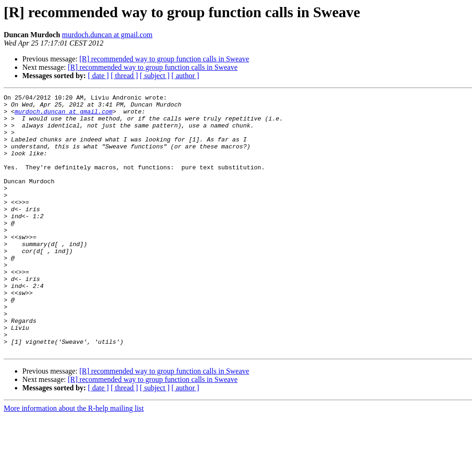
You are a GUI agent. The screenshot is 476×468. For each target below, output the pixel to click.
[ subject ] (155, 76)
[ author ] (185, 76)
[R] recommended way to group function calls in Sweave (164, 59)
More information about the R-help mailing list (74, 460)
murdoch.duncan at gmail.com (107, 35)
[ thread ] (124, 76)
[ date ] (98, 76)
